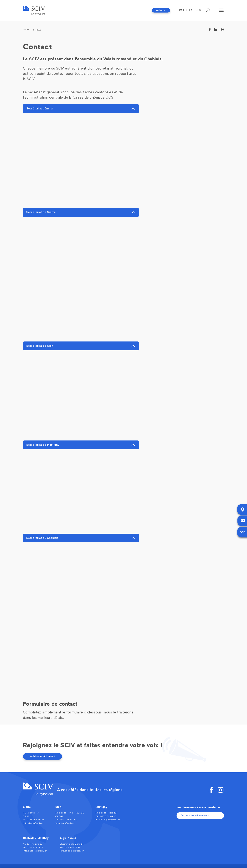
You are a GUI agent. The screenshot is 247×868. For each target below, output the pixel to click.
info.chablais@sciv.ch (35, 851)
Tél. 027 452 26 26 (34, 820)
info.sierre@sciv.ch (34, 823)
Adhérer (161, 10)
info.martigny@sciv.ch (108, 820)
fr (181, 10)
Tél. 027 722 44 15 (106, 817)
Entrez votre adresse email (195, 815)
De (187, 10)
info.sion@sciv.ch (65, 823)
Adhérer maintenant (43, 756)
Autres (196, 10)
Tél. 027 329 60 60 (66, 820)
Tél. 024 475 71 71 (33, 848)
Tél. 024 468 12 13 (70, 848)
